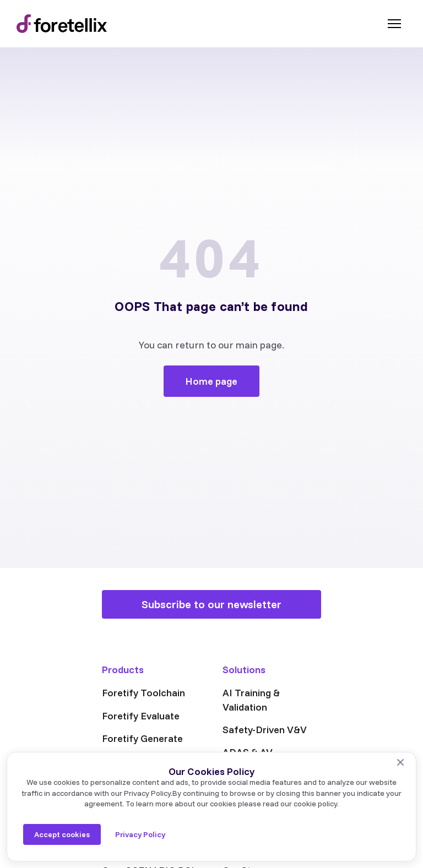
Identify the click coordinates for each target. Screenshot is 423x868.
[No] (400, 762)
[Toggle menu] (394, 24)
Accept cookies (62, 834)
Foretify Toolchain (143, 693)
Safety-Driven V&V (265, 730)
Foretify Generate (142, 738)
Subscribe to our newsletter (211, 604)
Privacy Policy (140, 834)
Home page (211, 381)
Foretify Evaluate (141, 716)
